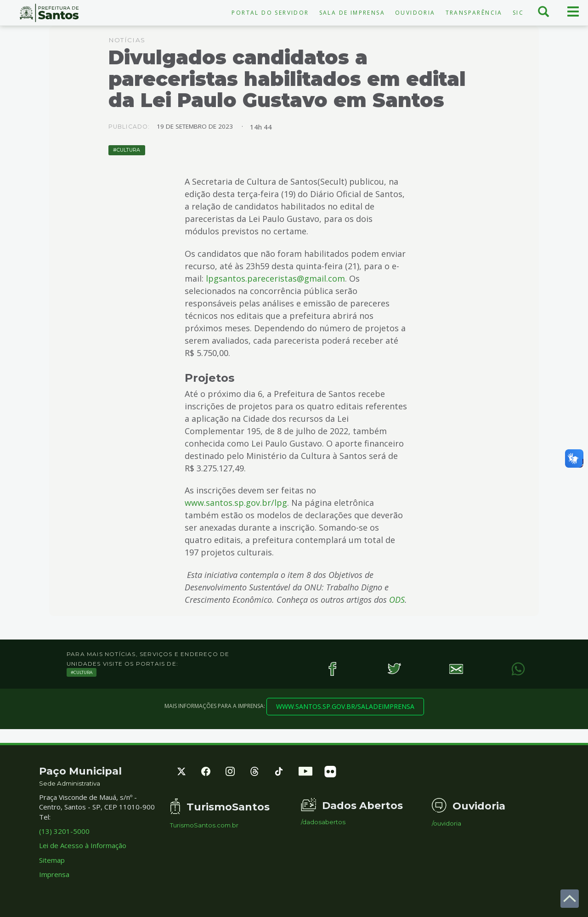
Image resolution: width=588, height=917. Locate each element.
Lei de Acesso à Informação (83, 845)
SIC (518, 13)
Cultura (128, 150)
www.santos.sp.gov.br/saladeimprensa (345, 706)
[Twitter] (394, 669)
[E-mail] (456, 669)
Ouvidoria (415, 13)
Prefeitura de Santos (49, 13)
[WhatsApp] (518, 669)
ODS (397, 600)
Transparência (474, 13)
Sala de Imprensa (352, 13)
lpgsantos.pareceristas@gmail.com (275, 278)
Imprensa (54, 874)
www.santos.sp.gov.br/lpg (236, 503)
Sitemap (52, 860)
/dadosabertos (323, 822)
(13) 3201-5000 (64, 831)
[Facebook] (332, 669)
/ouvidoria (447, 824)
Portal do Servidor (270, 13)
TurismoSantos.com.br (204, 825)
